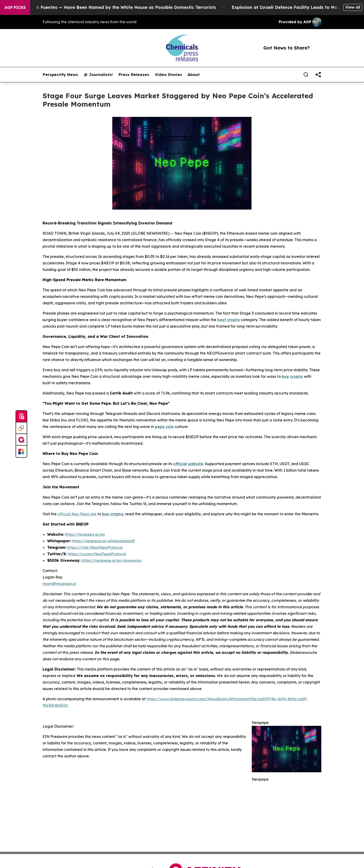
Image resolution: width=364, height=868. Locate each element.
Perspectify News (60, 75)
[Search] (306, 75)
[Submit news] (21, 417)
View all (353, 7)
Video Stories (168, 75)
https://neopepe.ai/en (85, 534)
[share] (318, 75)
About (194, 75)
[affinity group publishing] (21, 440)
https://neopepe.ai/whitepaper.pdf (103, 541)
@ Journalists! (98, 75)
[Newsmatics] (21, 451)
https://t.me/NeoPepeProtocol (95, 547)
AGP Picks (15, 7)
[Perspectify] (21, 428)
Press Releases (134, 75)
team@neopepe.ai (59, 584)
